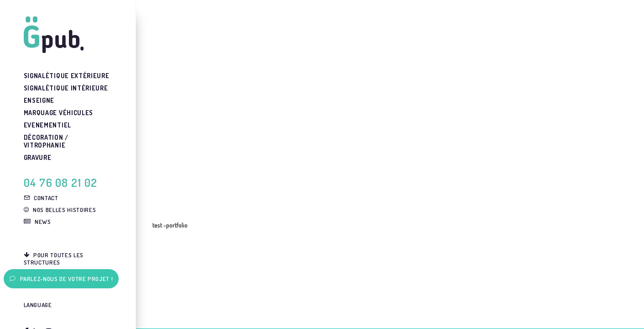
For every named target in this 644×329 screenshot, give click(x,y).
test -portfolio (170, 225)
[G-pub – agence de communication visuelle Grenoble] (67, 35)
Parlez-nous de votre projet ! (61, 279)
